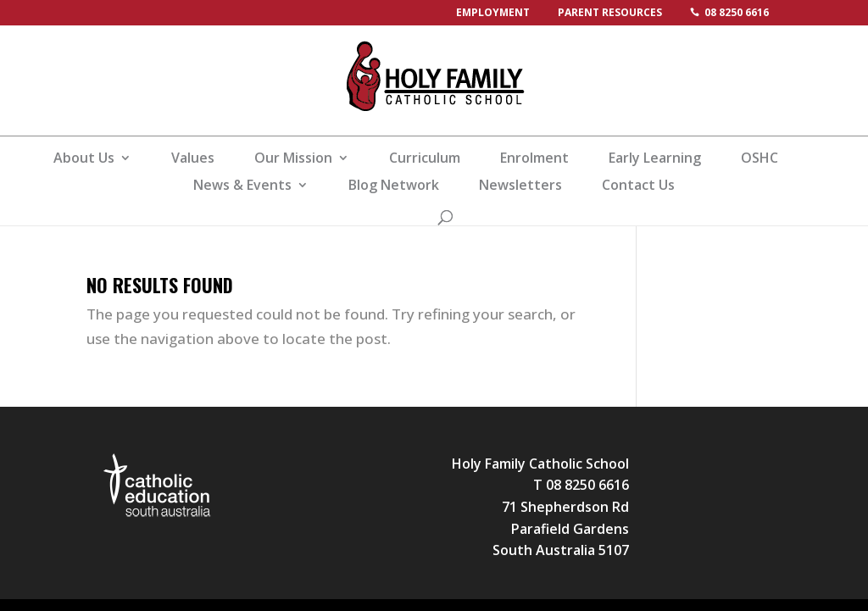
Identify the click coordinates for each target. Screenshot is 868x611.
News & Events (242, 186)
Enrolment (534, 159)
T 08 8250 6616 (581, 485)
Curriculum (425, 159)
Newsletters (520, 186)
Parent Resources (610, 12)
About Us (84, 159)
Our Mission (293, 159)
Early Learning (655, 159)
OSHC (759, 159)
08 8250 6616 (737, 12)
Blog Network (394, 186)
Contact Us (638, 186)
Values (193, 159)
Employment (493, 12)
